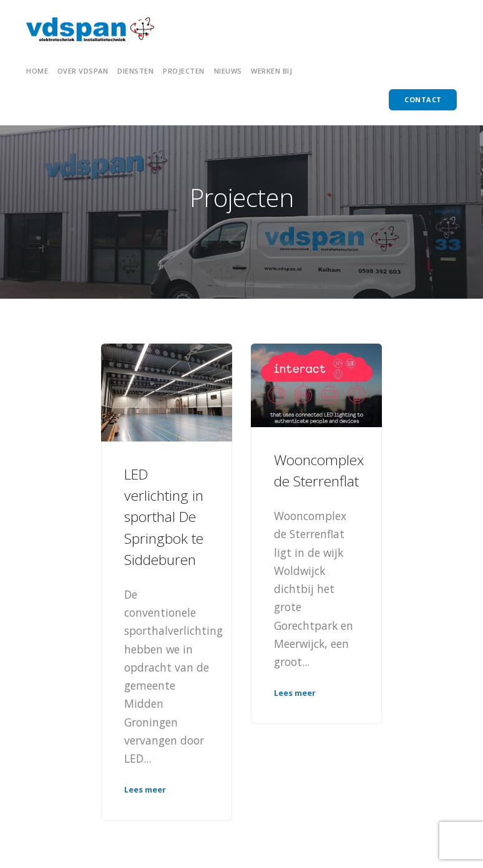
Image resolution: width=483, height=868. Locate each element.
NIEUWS (228, 71)
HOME (37, 71)
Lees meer (145, 789)
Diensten (135, 71)
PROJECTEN (184, 71)
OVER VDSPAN (83, 71)
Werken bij (271, 71)
